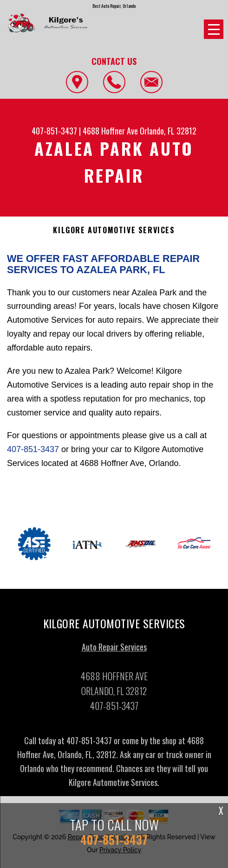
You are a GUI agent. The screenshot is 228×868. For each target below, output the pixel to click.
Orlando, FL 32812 (168, 131)
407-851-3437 (54, 131)
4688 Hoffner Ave (110, 131)
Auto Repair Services (114, 650)
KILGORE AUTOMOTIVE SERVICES (114, 230)
